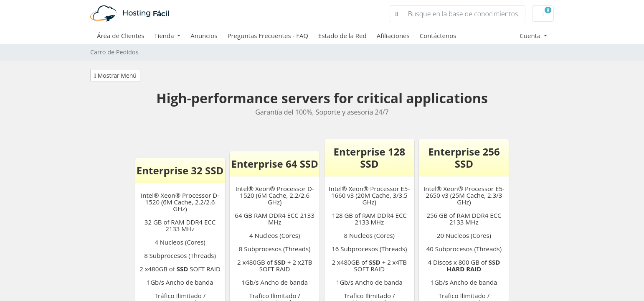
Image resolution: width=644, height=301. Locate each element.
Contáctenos (438, 36)
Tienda (165, 36)
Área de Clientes (120, 36)
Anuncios (204, 36)
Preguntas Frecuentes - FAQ (268, 36)
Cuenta (531, 36)
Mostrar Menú (115, 75)
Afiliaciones (393, 36)
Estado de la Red (342, 36)
